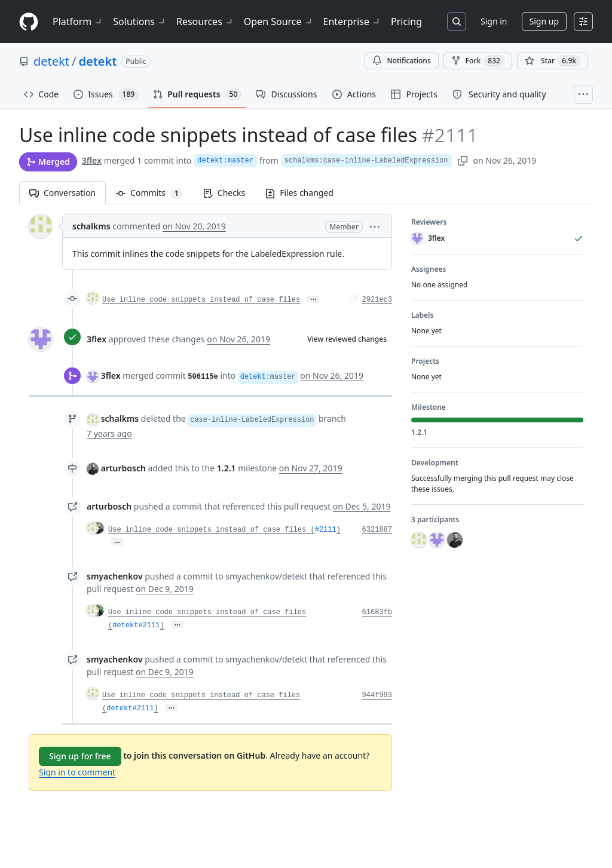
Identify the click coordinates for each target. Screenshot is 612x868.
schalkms (91, 226)
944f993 (377, 695)
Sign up (544, 21)
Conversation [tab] (62, 193)
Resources (205, 22)
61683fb (377, 612)
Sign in (494, 21)
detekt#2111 (136, 625)
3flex (92, 160)
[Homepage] (29, 22)
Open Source (279, 22)
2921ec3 (377, 300)
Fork (478, 61)
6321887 (377, 530)
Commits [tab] (154, 193)
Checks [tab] (224, 193)
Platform (78, 22)
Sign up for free (80, 756)
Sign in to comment (77, 772)
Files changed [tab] (299, 193)
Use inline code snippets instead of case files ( (212, 530)
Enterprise (352, 22)
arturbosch (123, 468)
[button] (375, 226)
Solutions (140, 22)
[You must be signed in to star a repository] (553, 61)
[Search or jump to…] (457, 22)
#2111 (326, 530)
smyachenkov (115, 576)
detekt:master (225, 161)
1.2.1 (227, 468)
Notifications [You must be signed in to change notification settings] (401, 61)
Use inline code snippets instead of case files (201, 300)
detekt (51, 61)
